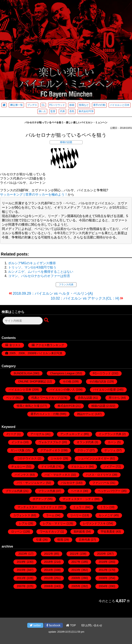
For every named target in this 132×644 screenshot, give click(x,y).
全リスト (15, 345)
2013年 (76, 570)
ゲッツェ (110, 450)
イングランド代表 (110, 434)
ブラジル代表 (14, 491)
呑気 (72, 111)
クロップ (83, 450)
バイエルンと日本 (120, 105)
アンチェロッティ (72, 434)
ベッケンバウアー (109, 491)
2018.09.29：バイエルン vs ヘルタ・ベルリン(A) (53, 293)
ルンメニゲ (106, 515)
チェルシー (18, 466)
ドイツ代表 (48, 466)
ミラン (104, 507)
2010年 (49, 578)
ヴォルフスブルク (50, 442)
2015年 (21, 570)
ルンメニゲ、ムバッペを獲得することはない (41, 272)
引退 (39, 540)
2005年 (76, 586)
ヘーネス (77, 491)
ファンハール (101, 483)
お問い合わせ (92, 625)
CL (43, 105)
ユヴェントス (22, 515)
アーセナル (37, 434)
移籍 (72, 105)
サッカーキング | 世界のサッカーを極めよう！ (34, 194)
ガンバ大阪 (17, 450)
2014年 (49, 570)
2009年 (76, 578)
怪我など (84, 105)
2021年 (74, 554)
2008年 (103, 578)
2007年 (21, 586)
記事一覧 (16, 105)
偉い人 (42, 111)
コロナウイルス (27, 458)
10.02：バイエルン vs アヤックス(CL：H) (85, 298)
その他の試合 (98, 381)
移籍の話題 (66, 142)
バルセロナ (68, 483)
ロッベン (17, 531)
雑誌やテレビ (86, 414)
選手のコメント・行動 (45, 414)
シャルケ (57, 458)
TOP (71, 625)
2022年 (49, 554)
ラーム (50, 515)
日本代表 (84, 540)
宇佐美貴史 (108, 531)
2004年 (103, 586)
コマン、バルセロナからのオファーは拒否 (39, 276)
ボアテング (40, 499)
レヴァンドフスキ (94, 523)
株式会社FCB (86, 111)
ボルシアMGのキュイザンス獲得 (32, 263)
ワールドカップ (50, 531)
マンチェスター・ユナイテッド (37, 507)
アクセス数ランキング (50, 345)
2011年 (21, 578)
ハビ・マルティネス (57, 475)
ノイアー (109, 466)
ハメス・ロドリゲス (99, 475)
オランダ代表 (85, 442)
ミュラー (79, 507)
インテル (17, 442)
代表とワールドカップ (46, 398)
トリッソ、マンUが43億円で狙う (32, 267)
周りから (114, 398)
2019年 (21, 562)
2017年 (76, 562)
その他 (67, 381)
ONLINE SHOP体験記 (32, 381)
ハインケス (22, 475)
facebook (53, 625)
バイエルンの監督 (105, 390)
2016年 (103, 562)
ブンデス (32, 105)
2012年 (103, 570)
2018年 (49, 562)
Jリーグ (11, 434)
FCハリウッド (57, 105)
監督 (53, 111)
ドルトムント (80, 466)
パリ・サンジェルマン (31, 483)
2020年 (102, 554)
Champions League (62, 373)
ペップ (10, 398)
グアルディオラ (50, 450)
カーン (112, 442)
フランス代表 (66, 285)
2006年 (49, 586)
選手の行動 (99, 105)
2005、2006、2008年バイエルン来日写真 (36, 353)
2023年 (23, 554)
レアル (23, 523)
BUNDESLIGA (23, 373)
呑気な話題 (85, 398)
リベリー (76, 515)
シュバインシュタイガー (94, 458)
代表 (62, 111)
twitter (35, 625)
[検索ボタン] (47, 320)
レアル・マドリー (54, 523)
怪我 (60, 540)
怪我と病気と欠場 (28, 406)
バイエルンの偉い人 (62, 390)
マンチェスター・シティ (78, 499)
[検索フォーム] (23, 321)
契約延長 (79, 531)
